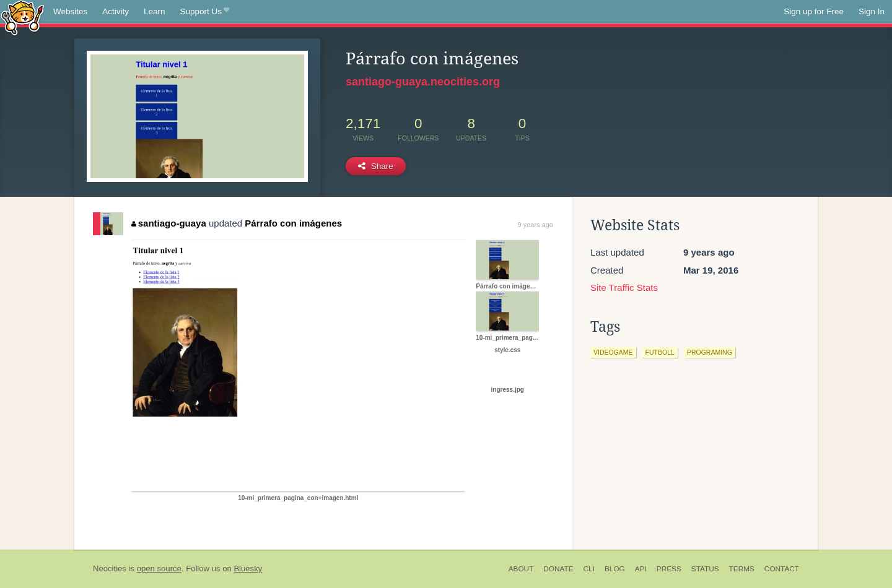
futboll (660, 352)
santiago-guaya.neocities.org (423, 82)
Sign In (872, 11)
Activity (116, 11)
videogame (613, 352)
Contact (782, 569)
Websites (70, 11)
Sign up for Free (814, 11)
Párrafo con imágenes (293, 223)
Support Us (205, 12)
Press (669, 569)
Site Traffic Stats (624, 288)
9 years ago (536, 225)
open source (159, 569)
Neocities (110, 569)
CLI (589, 569)
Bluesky (248, 569)
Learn (155, 11)
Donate (558, 569)
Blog (615, 569)
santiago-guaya (169, 223)
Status (705, 569)
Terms (742, 569)
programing (710, 352)
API (641, 569)
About (521, 569)
